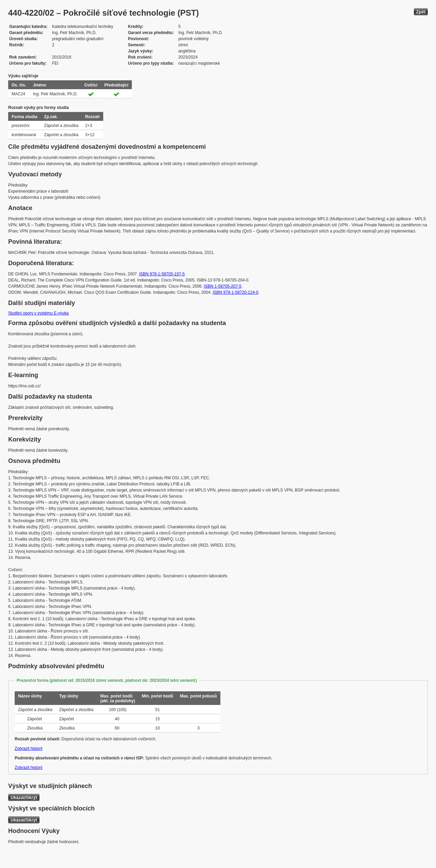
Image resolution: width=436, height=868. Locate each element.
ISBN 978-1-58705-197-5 (162, 274)
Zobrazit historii (28, 749)
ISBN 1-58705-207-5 (222, 286)
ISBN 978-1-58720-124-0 (235, 292)
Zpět (421, 12)
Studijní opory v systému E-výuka (38, 313)
